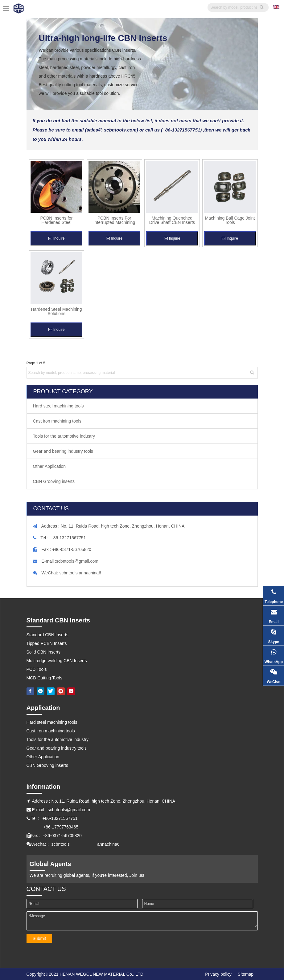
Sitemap (246, 974)
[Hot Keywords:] (252, 373)
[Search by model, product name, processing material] (138, 373)
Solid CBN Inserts (43, 652)
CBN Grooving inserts (54, 481)
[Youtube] (61, 691)
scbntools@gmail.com (77, 561)
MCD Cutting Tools (44, 678)
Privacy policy (218, 974)
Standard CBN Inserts (47, 635)
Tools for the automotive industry (64, 436)
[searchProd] (234, 7)
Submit (39, 938)
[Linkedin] (41, 691)
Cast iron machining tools (57, 421)
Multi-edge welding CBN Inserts (57, 661)
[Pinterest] (71, 691)
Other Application (49, 466)
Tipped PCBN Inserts (47, 643)
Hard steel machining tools (58, 406)
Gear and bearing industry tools (63, 451)
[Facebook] (30, 691)
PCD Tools (37, 669)
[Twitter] (51, 691)
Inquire (57, 238)
